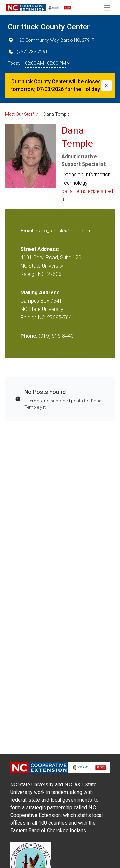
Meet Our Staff (20, 114)
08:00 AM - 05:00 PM (48, 63)
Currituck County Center (49, 27)
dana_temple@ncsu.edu (87, 195)
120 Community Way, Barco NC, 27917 (51, 40)
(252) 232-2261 (28, 52)
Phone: (29, 336)
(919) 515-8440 (56, 336)
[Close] (107, 85)
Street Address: (40, 249)
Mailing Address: (41, 293)
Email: (28, 231)
